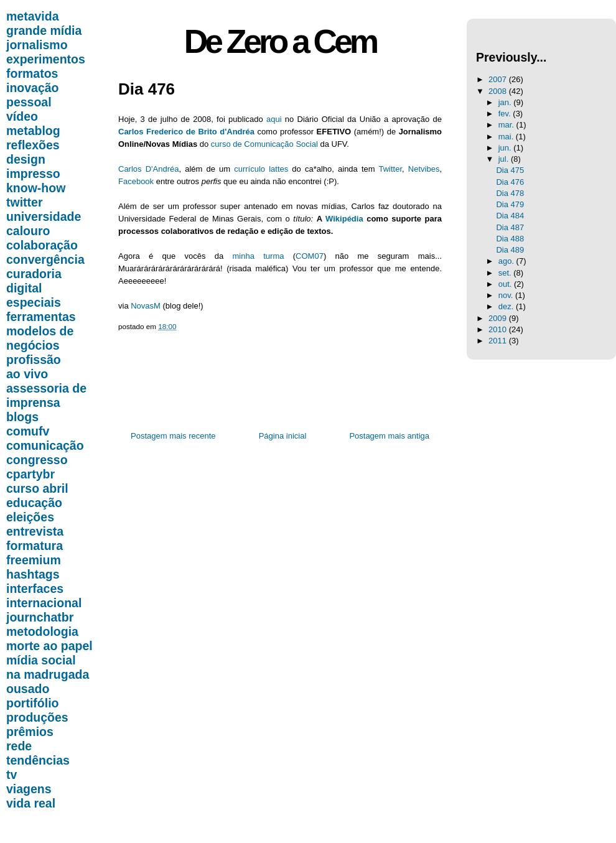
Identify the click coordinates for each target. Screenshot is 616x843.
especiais (34, 302)
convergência (45, 259)
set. (506, 273)
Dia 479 (510, 204)
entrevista (35, 531)
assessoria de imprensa (46, 395)
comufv (28, 431)
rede (19, 746)
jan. (506, 102)
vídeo (22, 116)
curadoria (34, 274)
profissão (34, 360)
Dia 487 (510, 227)
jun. (506, 148)
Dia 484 (510, 216)
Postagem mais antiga (389, 436)
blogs (22, 417)
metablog (33, 131)
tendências (38, 760)
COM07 (310, 256)
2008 (499, 91)
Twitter (390, 169)
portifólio (32, 703)
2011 (499, 341)
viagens (29, 789)
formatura (35, 546)
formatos (32, 73)
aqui (274, 119)
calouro (28, 231)
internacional (44, 603)
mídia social (41, 660)
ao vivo (27, 374)
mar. (507, 125)
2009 (499, 318)
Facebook (136, 181)
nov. (507, 295)
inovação (33, 88)
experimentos (46, 59)
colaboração (42, 245)
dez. (507, 306)
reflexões (33, 145)
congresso (37, 460)
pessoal (29, 102)
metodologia (42, 631)
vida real (31, 803)
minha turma (259, 256)
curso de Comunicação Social (264, 144)
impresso (33, 174)
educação (34, 503)
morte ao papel (49, 646)
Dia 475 (510, 170)
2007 (499, 79)
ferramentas (41, 317)
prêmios (30, 732)
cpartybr (30, 474)
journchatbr (40, 617)
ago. (507, 261)
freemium (34, 560)
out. (506, 284)
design (26, 159)
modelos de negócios (40, 338)
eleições (30, 517)
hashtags (33, 574)
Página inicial (283, 436)
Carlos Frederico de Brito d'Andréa (186, 132)
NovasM (146, 306)
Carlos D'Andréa (148, 169)
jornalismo (37, 45)
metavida (33, 16)
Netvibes (424, 169)
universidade (44, 217)
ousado (28, 689)
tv (12, 775)
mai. (507, 137)
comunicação (45, 445)
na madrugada (48, 674)
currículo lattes (261, 169)
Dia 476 (147, 89)
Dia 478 (510, 193)
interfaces (35, 589)
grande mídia (44, 30)
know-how (36, 188)
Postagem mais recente (173, 436)
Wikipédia (344, 219)
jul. (505, 159)
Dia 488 (510, 239)
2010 (499, 329)
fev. (506, 114)
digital (24, 288)
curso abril (37, 488)
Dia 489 (510, 250)
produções (37, 717)
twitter (25, 202)
